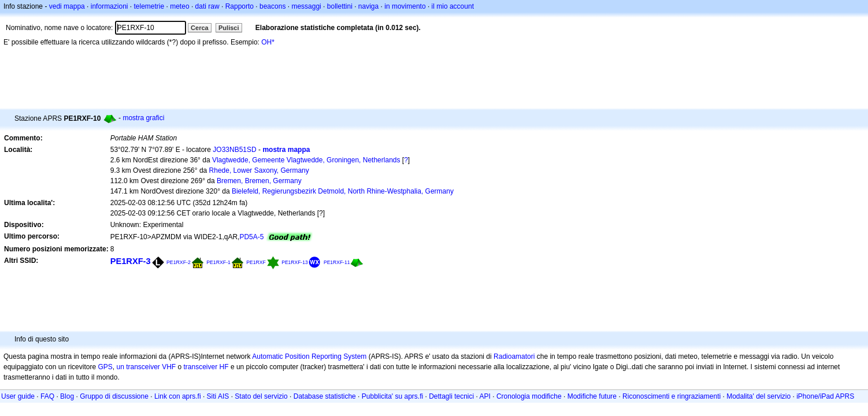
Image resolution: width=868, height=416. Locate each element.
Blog (67, 396)
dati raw (207, 6)
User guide (18, 396)
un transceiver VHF (146, 367)
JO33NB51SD (234, 150)
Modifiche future (592, 396)
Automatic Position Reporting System (309, 356)
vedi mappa (67, 6)
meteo (179, 6)
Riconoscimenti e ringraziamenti (672, 396)
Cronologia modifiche (529, 396)
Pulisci (229, 28)
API (485, 396)
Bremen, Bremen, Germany (259, 181)
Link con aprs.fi (178, 396)
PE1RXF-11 (337, 262)
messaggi (306, 6)
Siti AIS (218, 396)
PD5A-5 (251, 237)
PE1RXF (256, 262)
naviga (368, 6)
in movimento (405, 6)
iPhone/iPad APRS (825, 396)
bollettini (340, 6)
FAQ (47, 396)
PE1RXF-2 (179, 262)
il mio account (453, 6)
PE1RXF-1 (218, 262)
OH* (268, 42)
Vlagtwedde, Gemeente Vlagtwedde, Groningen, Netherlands (306, 160)
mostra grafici (143, 118)
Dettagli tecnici (451, 396)
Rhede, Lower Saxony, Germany (259, 170)
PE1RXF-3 (131, 261)
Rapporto (240, 6)
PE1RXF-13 (294, 262)
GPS (105, 367)
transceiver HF (206, 367)
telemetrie (149, 6)
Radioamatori (514, 356)
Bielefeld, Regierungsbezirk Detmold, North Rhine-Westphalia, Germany (343, 191)
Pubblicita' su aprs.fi (392, 396)
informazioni (110, 6)
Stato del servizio (261, 396)
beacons (272, 6)
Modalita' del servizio (758, 396)
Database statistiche (325, 396)
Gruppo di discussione (114, 396)
